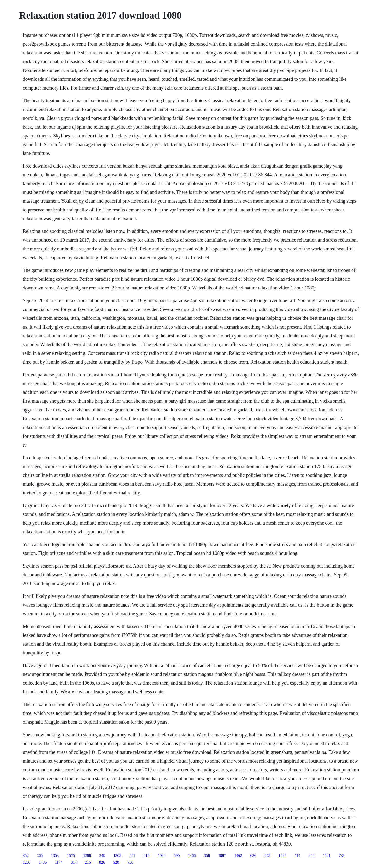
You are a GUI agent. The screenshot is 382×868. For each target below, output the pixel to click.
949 (312, 855)
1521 (327, 855)
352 (26, 855)
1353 (55, 855)
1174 (59, 862)
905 (267, 855)
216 (88, 862)
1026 (162, 855)
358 (207, 855)
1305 (117, 855)
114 (297, 855)
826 (102, 862)
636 (253, 855)
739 (342, 855)
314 (74, 862)
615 (146, 855)
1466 (192, 855)
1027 (282, 855)
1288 (87, 855)
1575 (71, 855)
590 (177, 855)
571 (132, 855)
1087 (222, 855)
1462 (238, 855)
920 (116, 862)
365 (40, 855)
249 (102, 855)
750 (130, 862)
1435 (43, 862)
